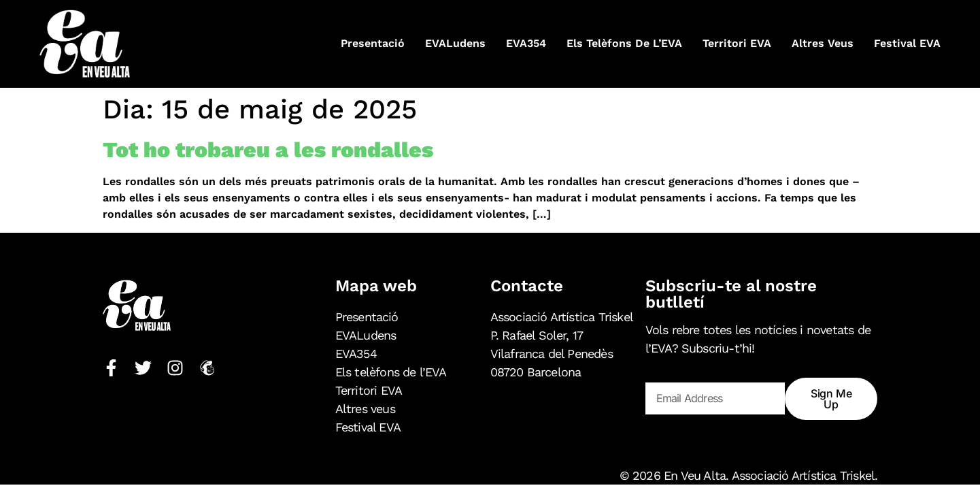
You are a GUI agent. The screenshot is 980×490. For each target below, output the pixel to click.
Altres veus (823, 43)
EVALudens (455, 43)
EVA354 (526, 43)
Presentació (373, 43)
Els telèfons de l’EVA (624, 43)
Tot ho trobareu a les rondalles (268, 150)
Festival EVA (907, 43)
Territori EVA (737, 43)
